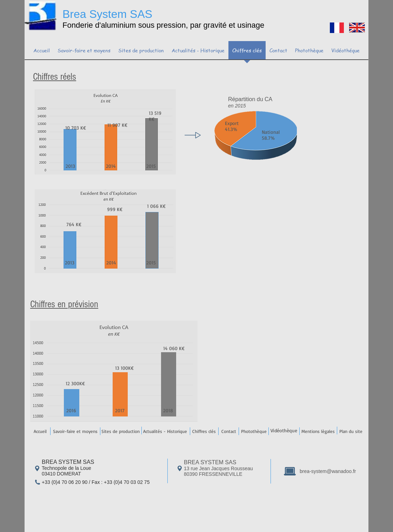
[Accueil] (40, 431)
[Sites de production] (120, 431)
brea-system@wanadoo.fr (328, 471)
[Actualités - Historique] (165, 431)
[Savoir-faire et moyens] (75, 431)
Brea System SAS (107, 14)
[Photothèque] (254, 431)
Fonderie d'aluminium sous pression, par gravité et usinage (163, 25)
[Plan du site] (351, 431)
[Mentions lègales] (318, 431)
